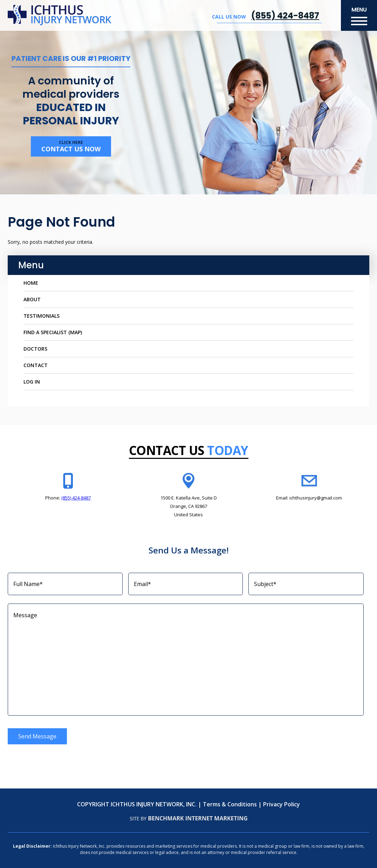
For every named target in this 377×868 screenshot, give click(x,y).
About (32, 299)
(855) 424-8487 (285, 16)
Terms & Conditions (230, 804)
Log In (32, 382)
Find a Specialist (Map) (53, 332)
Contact (36, 365)
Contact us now (71, 146)
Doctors (35, 349)
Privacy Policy (282, 804)
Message (186, 660)
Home (31, 283)
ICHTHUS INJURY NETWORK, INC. (154, 804)
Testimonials (42, 316)
